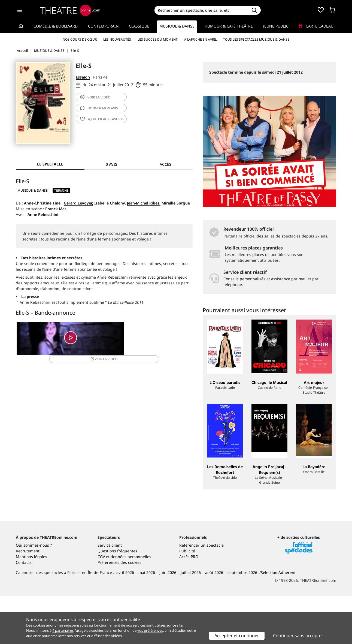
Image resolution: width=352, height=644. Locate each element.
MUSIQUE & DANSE (33, 190)
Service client (110, 593)
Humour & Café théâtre (229, 26)
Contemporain (103, 26)
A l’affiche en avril (200, 39)
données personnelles (131, 604)
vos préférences (150, 630)
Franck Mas (56, 209)
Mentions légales (31, 604)
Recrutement (28, 599)
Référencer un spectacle (201, 593)
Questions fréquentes (117, 599)
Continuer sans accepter (298, 636)
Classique (139, 26)
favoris (102, 119)
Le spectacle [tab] (50, 164)
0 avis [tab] (111, 164)
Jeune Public (276, 26)
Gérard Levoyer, (78, 203)
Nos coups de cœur (80, 39)
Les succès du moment (158, 39)
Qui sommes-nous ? (34, 593)
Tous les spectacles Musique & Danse (256, 39)
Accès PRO (189, 604)
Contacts (24, 610)
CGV (101, 604)
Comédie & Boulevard (56, 26)
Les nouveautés (117, 39)
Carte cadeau (316, 26)
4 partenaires (63, 630)
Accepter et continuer (237, 636)
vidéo (95, 97)
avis (99, 108)
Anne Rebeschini (43, 214)
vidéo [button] (133, 342)
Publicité (187, 599)
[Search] (201, 10)
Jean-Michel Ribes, (144, 203)
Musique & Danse (177, 26)
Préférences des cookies (119, 610)
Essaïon (83, 77)
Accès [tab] (166, 164)
